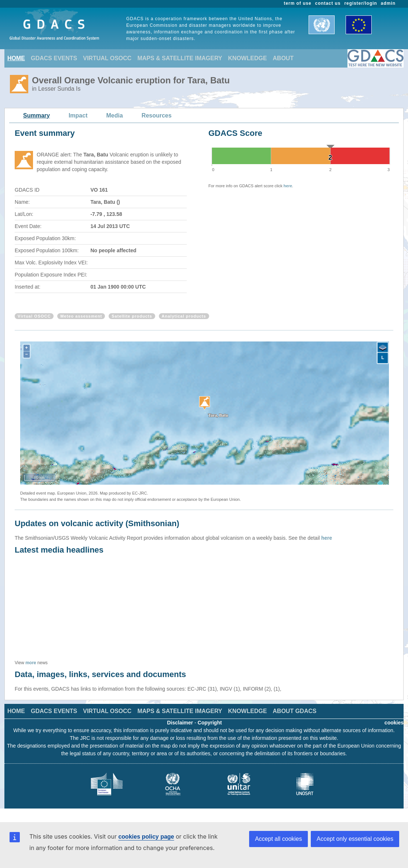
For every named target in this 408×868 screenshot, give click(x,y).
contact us (328, 3)
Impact (78, 115)
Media (115, 115)
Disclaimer (180, 723)
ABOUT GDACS (294, 711)
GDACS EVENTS (54, 58)
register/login (360, 3)
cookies (394, 723)
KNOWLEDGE (248, 58)
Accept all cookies (278, 839)
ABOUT (283, 58)
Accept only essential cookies (355, 839)
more (31, 663)
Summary (37, 115)
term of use (298, 3)
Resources (157, 115)
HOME (16, 58)
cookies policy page (146, 837)
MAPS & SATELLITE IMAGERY (180, 58)
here (288, 186)
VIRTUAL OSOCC (107, 58)
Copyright (210, 723)
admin (388, 3)
